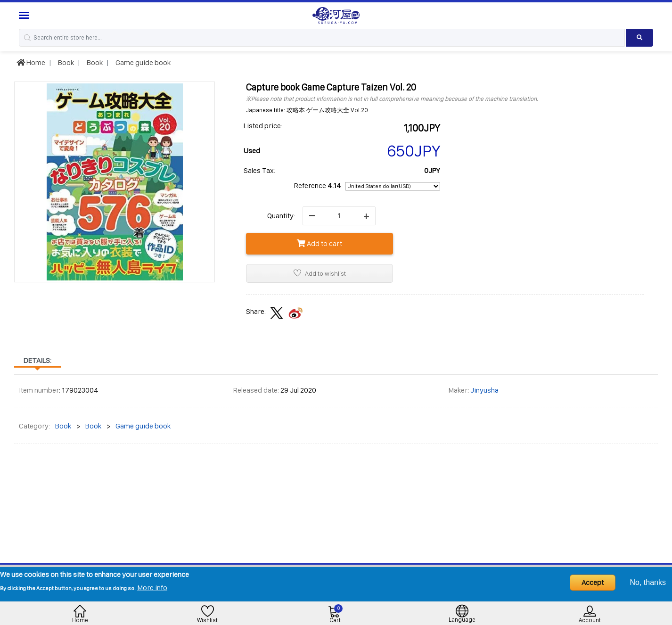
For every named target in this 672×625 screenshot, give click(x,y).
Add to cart (320, 243)
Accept (593, 582)
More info (152, 588)
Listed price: (263, 126)
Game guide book (142, 62)
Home (31, 62)
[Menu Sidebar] (25, 15)
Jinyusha (484, 390)
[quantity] (339, 216)
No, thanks (648, 582)
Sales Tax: (259, 170)
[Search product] (639, 38)
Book (65, 62)
